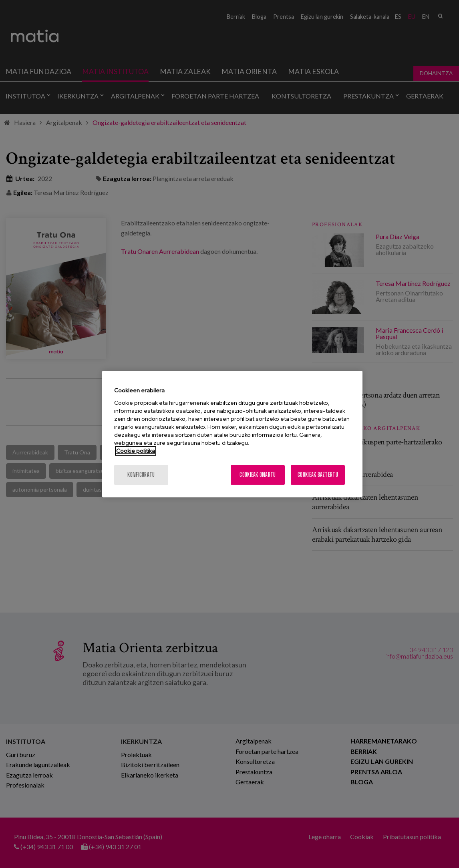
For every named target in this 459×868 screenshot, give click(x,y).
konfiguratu (141, 475)
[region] (232, 434)
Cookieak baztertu (318, 475)
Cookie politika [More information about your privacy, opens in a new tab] (136, 451)
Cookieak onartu (258, 475)
